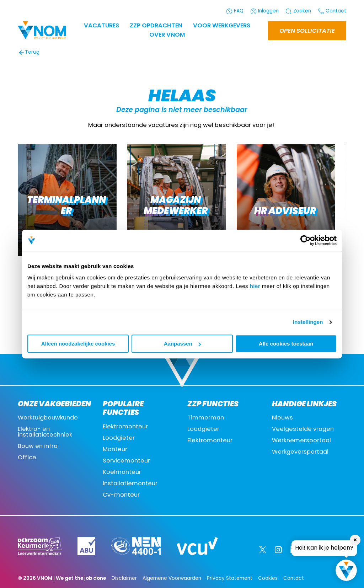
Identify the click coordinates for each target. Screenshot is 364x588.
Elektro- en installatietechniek (45, 432)
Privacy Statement (230, 579)
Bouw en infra (38, 447)
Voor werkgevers (222, 26)
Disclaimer (124, 579)
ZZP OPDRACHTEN (156, 26)
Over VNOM (167, 35)
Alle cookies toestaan (286, 344)
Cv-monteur (121, 495)
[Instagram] (278, 550)
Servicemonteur (126, 461)
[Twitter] (263, 550)
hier (255, 286)
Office (27, 458)
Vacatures (101, 26)
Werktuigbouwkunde (48, 418)
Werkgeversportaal (300, 452)
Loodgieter (119, 438)
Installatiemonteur (130, 484)
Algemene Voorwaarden (172, 579)
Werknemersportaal (301, 441)
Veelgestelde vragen (303, 429)
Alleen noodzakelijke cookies (78, 344)
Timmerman (206, 418)
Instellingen (308, 322)
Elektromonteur (125, 427)
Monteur (115, 450)
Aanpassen (182, 344)
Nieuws (282, 418)
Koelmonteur (122, 472)
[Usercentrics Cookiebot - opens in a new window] (306, 240)
